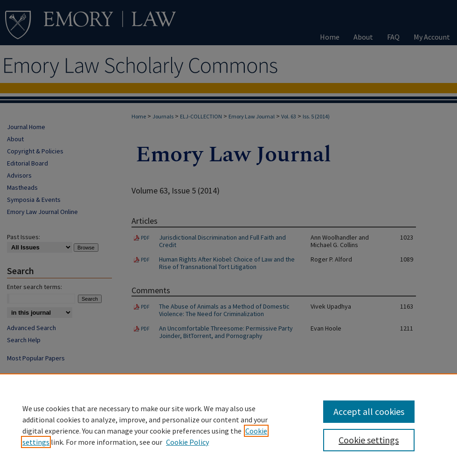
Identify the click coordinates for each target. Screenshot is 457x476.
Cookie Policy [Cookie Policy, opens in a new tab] (187, 442)
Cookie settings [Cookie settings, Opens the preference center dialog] (369, 440)
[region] (228, 425)
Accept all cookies (369, 411)
